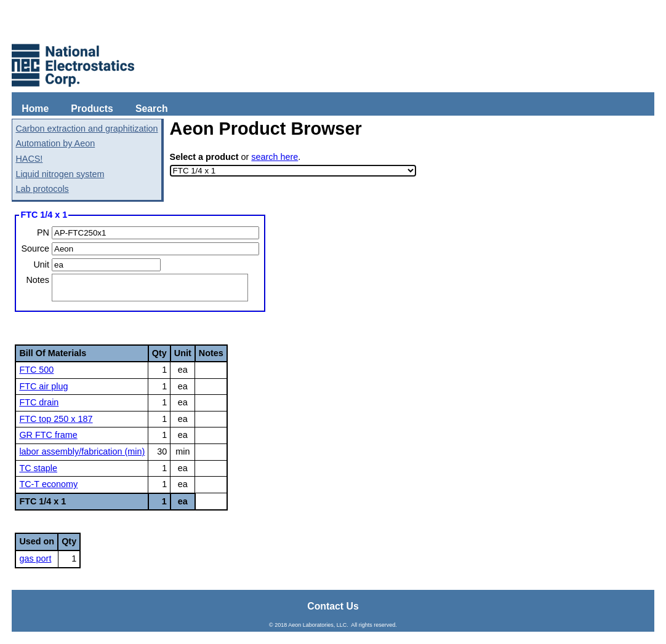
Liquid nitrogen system (60, 174)
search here (275, 157)
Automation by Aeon (55, 143)
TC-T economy (48, 484)
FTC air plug (43, 386)
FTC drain (39, 402)
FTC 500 (36, 370)
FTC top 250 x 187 (56, 419)
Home (35, 109)
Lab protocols (42, 189)
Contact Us (333, 606)
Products (92, 109)
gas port (35, 559)
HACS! (29, 159)
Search (152, 109)
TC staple (38, 468)
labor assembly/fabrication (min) (82, 451)
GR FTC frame (48, 435)
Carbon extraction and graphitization (86, 129)
